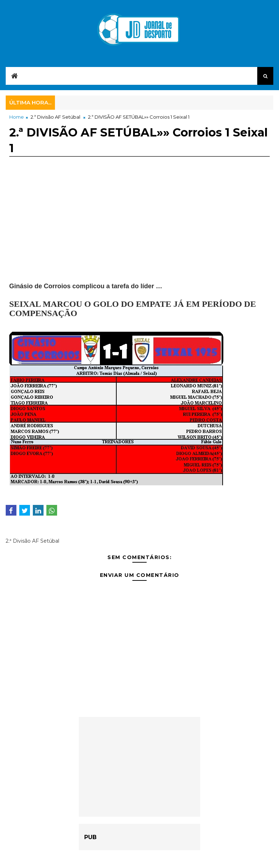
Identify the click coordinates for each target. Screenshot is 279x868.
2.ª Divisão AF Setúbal (55, 117)
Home (17, 117)
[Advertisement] (140, 232)
